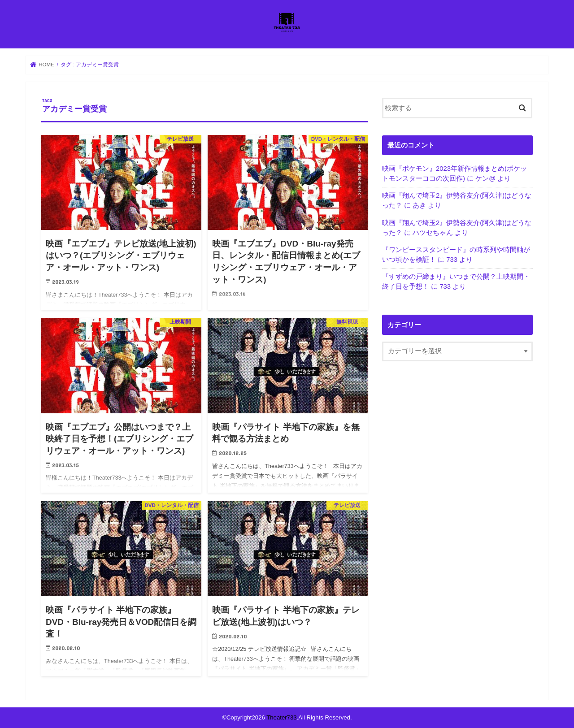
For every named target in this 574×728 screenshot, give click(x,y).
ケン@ (485, 178)
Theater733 (281, 717)
